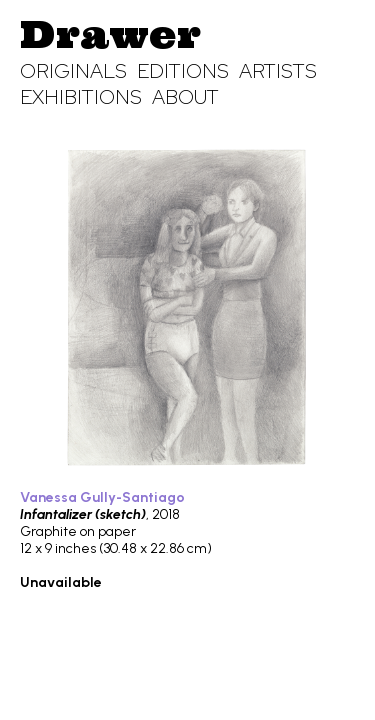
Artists (278, 71)
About (185, 97)
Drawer (110, 34)
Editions (183, 71)
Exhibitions (81, 97)
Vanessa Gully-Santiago (102, 497)
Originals (73, 71)
